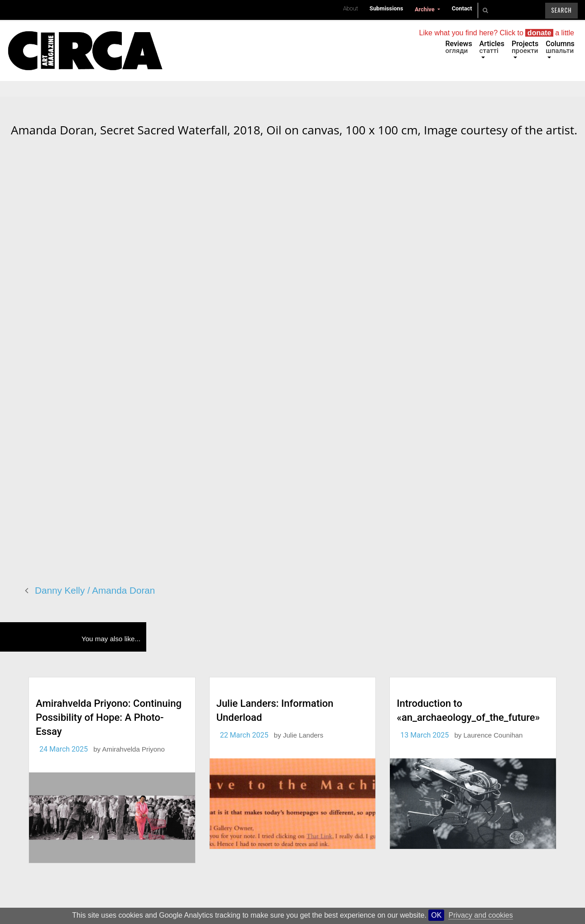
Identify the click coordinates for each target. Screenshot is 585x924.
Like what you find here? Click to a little (497, 33)
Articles (492, 47)
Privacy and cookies (480, 915)
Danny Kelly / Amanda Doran (95, 590)
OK (436, 915)
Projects (525, 47)
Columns (560, 47)
